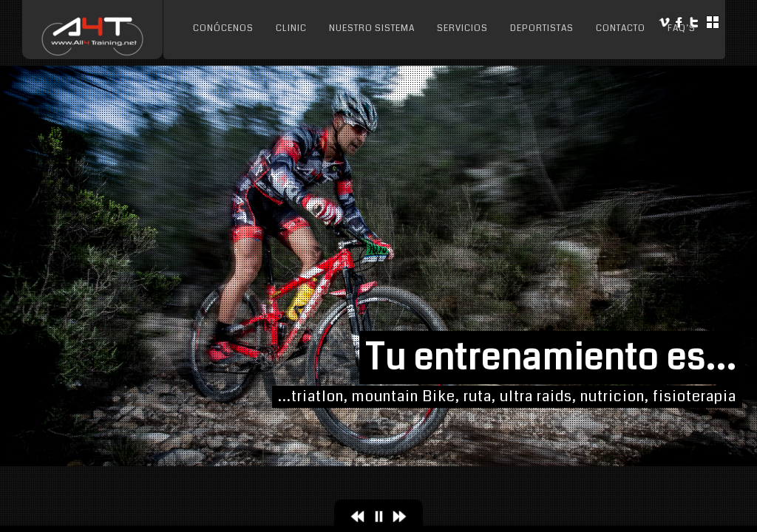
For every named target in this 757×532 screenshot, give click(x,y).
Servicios (462, 28)
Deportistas (542, 28)
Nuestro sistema (372, 28)
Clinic (291, 28)
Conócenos (223, 28)
